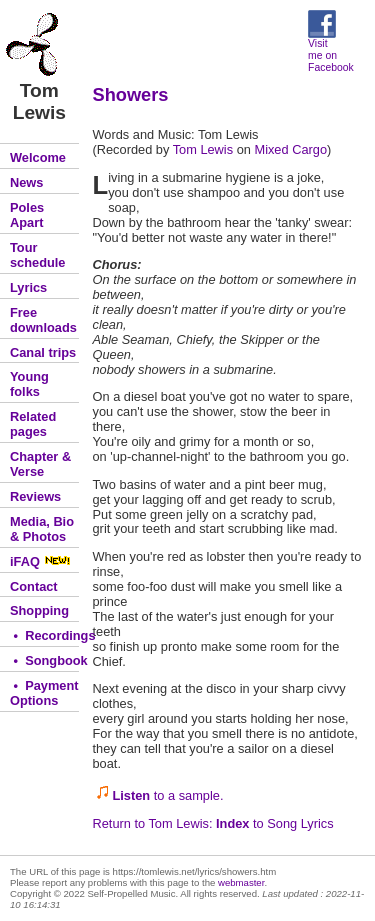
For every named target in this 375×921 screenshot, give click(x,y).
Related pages (33, 424)
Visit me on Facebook (331, 51)
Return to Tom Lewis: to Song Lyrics (213, 823)
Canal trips (43, 352)
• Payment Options (44, 693)
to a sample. (168, 795)
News (26, 182)
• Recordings (44, 635)
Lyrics (28, 287)
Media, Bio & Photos (42, 529)
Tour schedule (37, 255)
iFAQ (40, 561)
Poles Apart (27, 215)
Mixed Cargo (290, 149)
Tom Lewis (203, 149)
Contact (34, 586)
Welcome (38, 157)
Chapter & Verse (40, 464)
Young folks (29, 384)
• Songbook (44, 660)
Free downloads (43, 320)
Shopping (39, 610)
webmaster (241, 882)
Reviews (35, 496)
